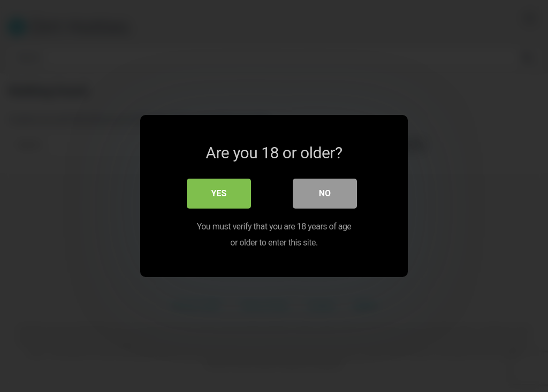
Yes (219, 193)
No (325, 193)
